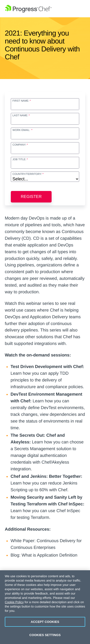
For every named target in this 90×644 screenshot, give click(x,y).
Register (31, 197)
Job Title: (19, 159)
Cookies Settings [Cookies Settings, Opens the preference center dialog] (45, 635)
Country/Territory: (27, 174)
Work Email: (22, 130)
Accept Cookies (45, 622)
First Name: (21, 101)
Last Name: (20, 116)
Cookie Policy (14, 602)
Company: (19, 145)
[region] (45, 607)
